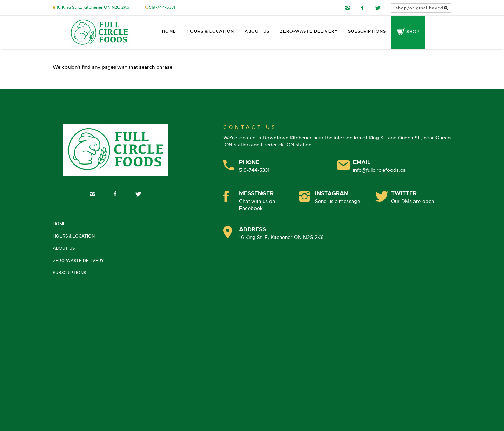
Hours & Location (210, 31)
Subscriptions (367, 31)
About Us (257, 31)
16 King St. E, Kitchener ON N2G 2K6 (93, 7)
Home (169, 31)
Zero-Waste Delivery (309, 31)
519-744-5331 (162, 7)
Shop (408, 32)
